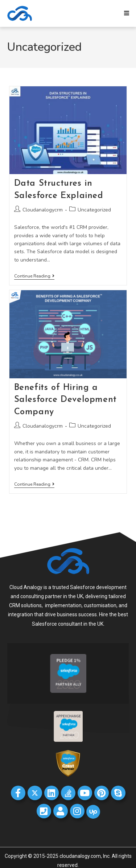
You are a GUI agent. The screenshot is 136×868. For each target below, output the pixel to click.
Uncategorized (94, 210)
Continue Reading (34, 276)
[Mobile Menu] (127, 13)
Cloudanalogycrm (43, 210)
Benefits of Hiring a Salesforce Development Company (65, 400)
